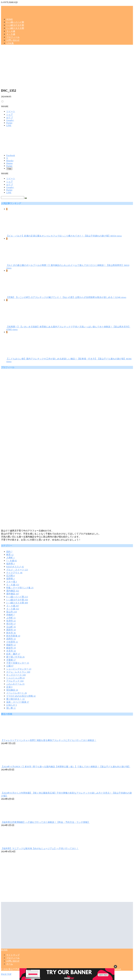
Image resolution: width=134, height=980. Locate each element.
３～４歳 (11, 31)
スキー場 (12, 582)
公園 (10, 666)
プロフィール (13, 37)
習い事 (11, 708)
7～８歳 (12, 561)
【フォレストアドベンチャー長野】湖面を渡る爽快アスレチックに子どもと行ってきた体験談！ (49, 740)
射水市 (11, 633)
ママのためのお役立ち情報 (21, 696)
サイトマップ (13, 955)
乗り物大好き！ (15, 699)
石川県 (10, 576)
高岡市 (11, 639)
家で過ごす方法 (15, 657)
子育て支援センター (18, 663)
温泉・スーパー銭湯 (18, 702)
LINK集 (10, 43)
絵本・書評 (13, 654)
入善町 (10, 558)
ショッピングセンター (19, 669)
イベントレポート (16, 693)
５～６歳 (13, 585)
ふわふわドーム (15, 684)
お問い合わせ (13, 40)
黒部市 (11, 630)
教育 (10, 555)
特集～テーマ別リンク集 (20, 588)
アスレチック (15, 681)
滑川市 (11, 624)
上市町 (11, 618)
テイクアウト (14, 573)
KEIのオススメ (15, 567)
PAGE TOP (6, 974)
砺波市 (11, 648)
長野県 (10, 579)
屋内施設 (13, 591)
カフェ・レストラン (18, 672)
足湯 (9, 687)
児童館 (11, 660)
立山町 (11, 627)
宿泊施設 (12, 690)
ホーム (10, 964)
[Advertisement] (67, 67)
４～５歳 (11, 34)
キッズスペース (16, 675)
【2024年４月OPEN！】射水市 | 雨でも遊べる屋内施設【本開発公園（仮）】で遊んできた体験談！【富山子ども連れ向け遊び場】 (66, 767)
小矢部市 (12, 642)
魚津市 (11, 621)
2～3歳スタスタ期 (15, 28)
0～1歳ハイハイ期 (15, 22)
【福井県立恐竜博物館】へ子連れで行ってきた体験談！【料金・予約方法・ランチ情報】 (45, 822)
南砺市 (11, 645)
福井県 (10, 564)
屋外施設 (13, 594)
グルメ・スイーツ (17, 570)
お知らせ (12, 705)
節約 (9, 552)
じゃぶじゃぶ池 (15, 678)
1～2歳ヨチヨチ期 (15, 25)
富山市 (12, 612)
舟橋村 (10, 615)
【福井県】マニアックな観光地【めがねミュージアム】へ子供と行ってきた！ (40, 849)
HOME (10, 19)
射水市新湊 (13, 636)
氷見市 (11, 651)
